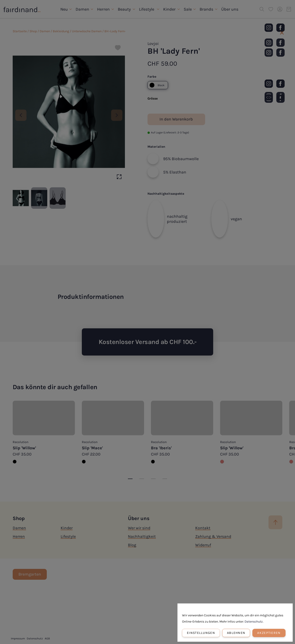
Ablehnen (236, 633)
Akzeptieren (269, 633)
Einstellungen (201, 633)
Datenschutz (254, 622)
